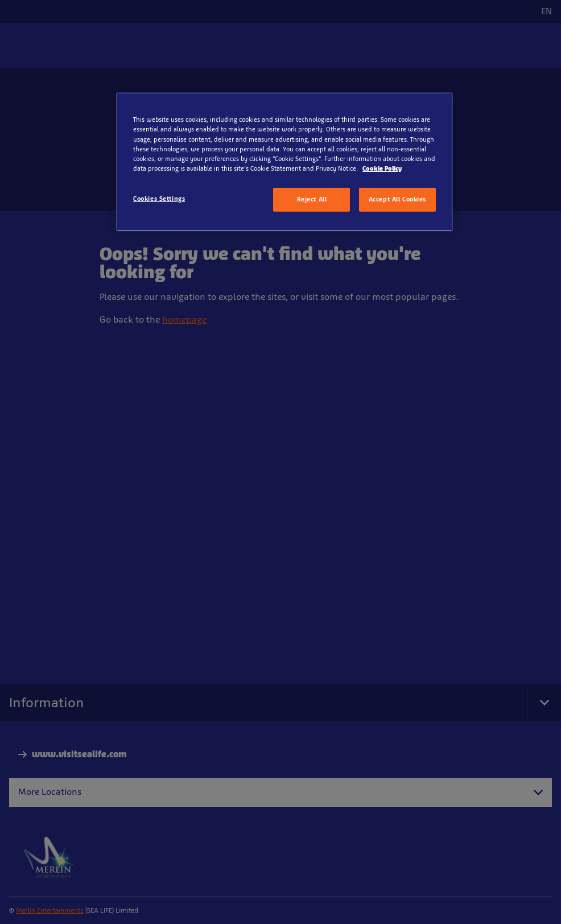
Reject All (312, 199)
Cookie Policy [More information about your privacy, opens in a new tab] (382, 168)
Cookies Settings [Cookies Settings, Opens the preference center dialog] (159, 199)
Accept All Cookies (397, 199)
